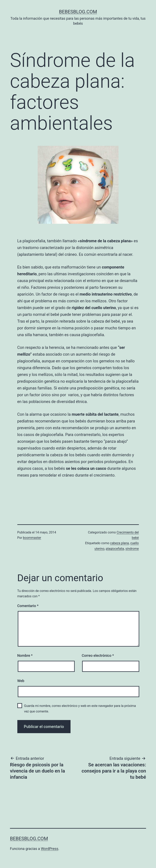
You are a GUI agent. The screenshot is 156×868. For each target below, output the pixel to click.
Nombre (25, 655)
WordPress (50, 849)
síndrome (132, 549)
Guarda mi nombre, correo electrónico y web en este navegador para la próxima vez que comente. (80, 708)
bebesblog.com (78, 12)
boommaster (32, 538)
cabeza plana (120, 543)
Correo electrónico (98, 655)
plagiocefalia (115, 549)
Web (21, 681)
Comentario (28, 606)
